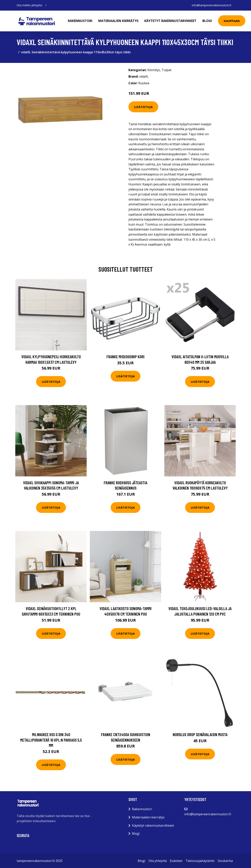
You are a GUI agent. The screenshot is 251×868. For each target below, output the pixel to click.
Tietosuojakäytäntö (200, 861)
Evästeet (176, 861)
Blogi (207, 21)
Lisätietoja (143, 107)
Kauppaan (232, 21)
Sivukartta (225, 861)
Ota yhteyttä (158, 861)
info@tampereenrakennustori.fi (211, 5)
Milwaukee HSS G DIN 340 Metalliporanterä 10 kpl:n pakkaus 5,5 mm (51, 740)
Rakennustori (80, 21)
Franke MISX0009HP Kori (125, 357)
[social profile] (46, 5)
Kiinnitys (154, 70)
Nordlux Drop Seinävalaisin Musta (200, 734)
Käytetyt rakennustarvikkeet (170, 21)
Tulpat (166, 70)
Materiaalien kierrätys (118, 21)
